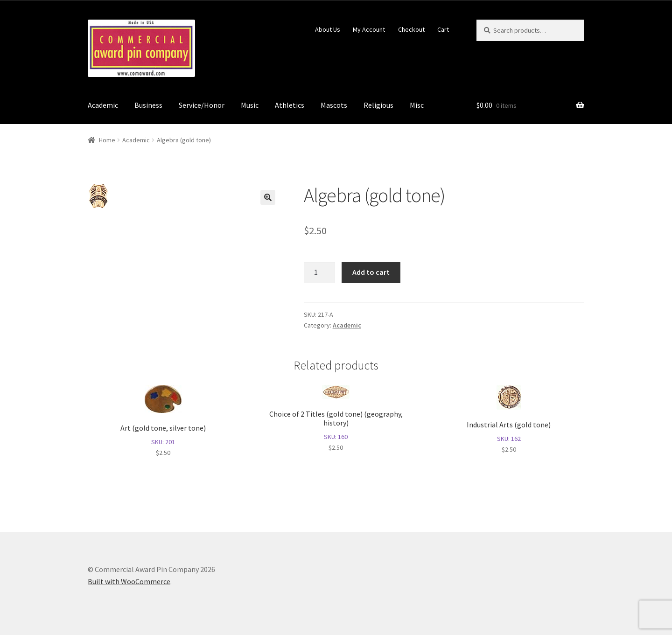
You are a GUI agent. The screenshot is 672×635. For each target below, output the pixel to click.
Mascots (334, 105)
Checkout (411, 29)
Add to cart (371, 272)
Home (107, 140)
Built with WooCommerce (129, 581)
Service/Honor (202, 105)
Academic (103, 105)
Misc (417, 105)
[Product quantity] (320, 272)
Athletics (290, 105)
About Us (328, 29)
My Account (369, 29)
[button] (268, 197)
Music (250, 105)
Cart (443, 29)
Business (148, 105)
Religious (378, 105)
